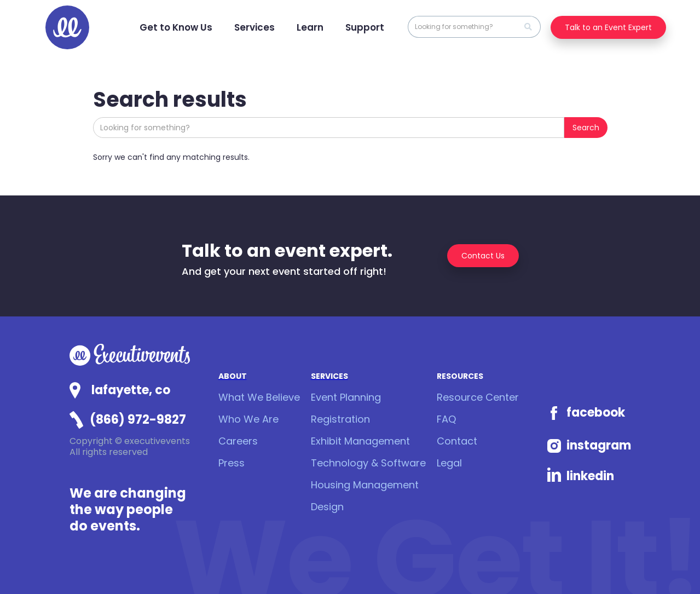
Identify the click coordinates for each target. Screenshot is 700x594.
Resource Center (478, 397)
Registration (340, 419)
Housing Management (365, 485)
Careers (238, 441)
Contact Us (483, 256)
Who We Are (248, 419)
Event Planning (346, 397)
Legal (449, 463)
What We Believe (259, 397)
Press (232, 463)
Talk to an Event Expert (608, 27)
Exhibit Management (360, 441)
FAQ (446, 419)
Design (327, 507)
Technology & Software (368, 463)
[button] (176, 27)
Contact (457, 441)
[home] (67, 27)
